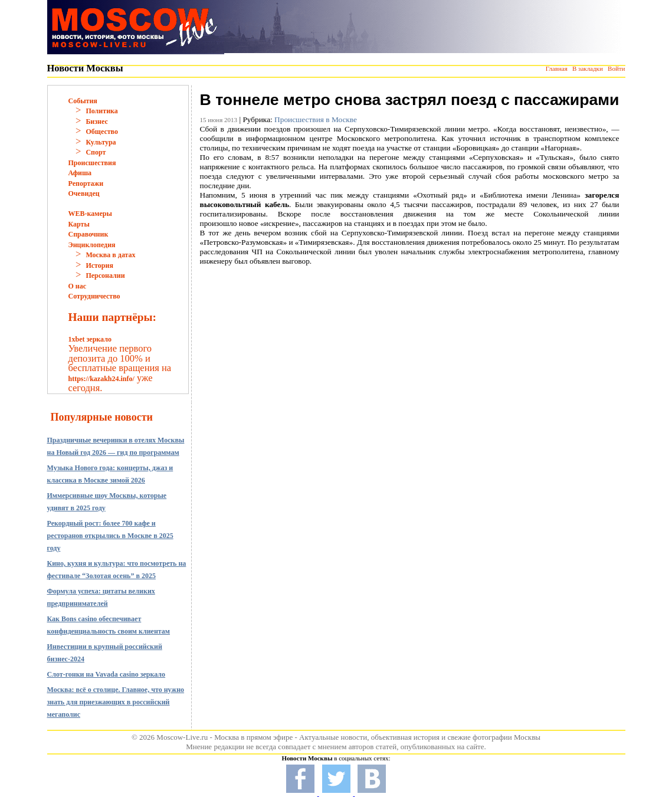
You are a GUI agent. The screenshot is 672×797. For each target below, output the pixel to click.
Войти (616, 68)
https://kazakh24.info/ (101, 379)
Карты (79, 224)
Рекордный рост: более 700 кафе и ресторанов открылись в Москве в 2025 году (110, 536)
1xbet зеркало (90, 339)
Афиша (80, 173)
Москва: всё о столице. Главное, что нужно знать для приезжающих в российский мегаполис (116, 702)
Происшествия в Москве (316, 119)
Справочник (88, 234)
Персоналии (105, 275)
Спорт (96, 152)
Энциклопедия (92, 245)
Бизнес (96, 122)
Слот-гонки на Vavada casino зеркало (106, 674)
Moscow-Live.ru (182, 737)
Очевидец (84, 193)
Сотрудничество (94, 296)
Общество (102, 132)
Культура (101, 142)
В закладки (588, 68)
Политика (101, 111)
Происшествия (92, 163)
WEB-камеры (90, 214)
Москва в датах (110, 255)
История (99, 265)
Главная (557, 68)
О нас (78, 286)
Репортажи (86, 183)
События (83, 101)
